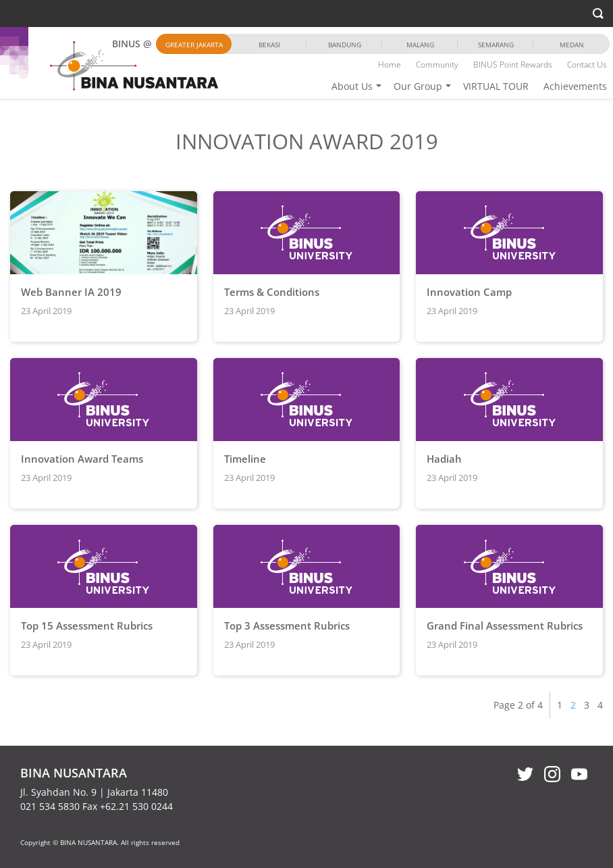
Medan (572, 45)
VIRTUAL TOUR (496, 86)
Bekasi (269, 45)
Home (390, 65)
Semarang (496, 45)
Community (437, 65)
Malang (420, 45)
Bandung (345, 45)
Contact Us (587, 65)
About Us (352, 86)
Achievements (575, 86)
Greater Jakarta (194, 45)
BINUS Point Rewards (513, 65)
